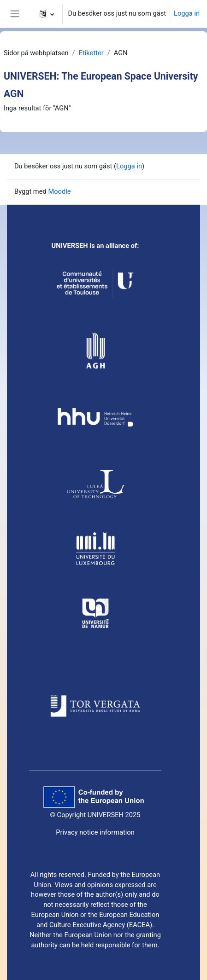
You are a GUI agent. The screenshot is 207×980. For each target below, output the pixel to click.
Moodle (59, 191)
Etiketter (91, 53)
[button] (47, 14)
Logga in (187, 13)
